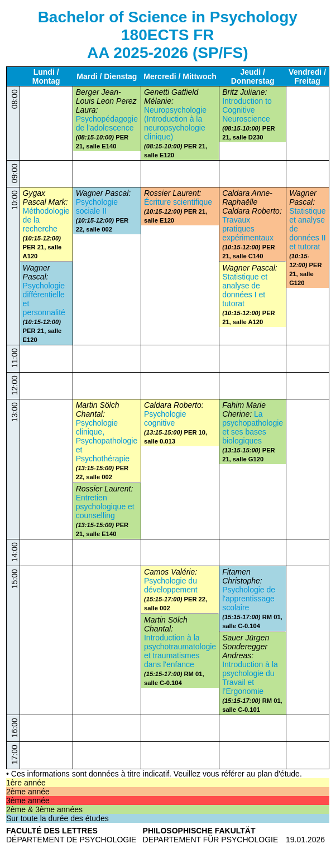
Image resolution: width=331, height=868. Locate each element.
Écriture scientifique (178, 202)
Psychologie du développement (171, 585)
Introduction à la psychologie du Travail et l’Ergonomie (250, 678)
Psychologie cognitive (165, 418)
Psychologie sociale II (97, 206)
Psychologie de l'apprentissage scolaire (249, 599)
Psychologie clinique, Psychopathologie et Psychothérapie (107, 441)
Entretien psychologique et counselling (105, 507)
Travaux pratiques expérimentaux (248, 229)
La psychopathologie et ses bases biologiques (253, 427)
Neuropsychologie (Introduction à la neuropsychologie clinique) (175, 123)
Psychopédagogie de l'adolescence (107, 123)
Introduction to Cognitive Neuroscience (247, 110)
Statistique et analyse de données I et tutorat (245, 290)
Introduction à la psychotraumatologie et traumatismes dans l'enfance (180, 651)
